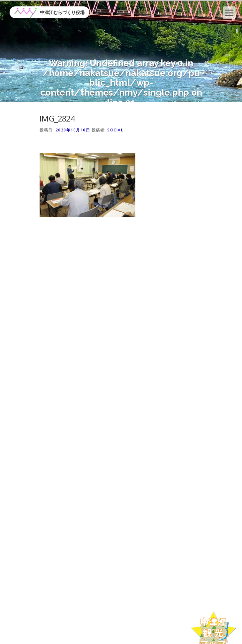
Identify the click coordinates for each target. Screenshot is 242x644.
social (115, 130)
